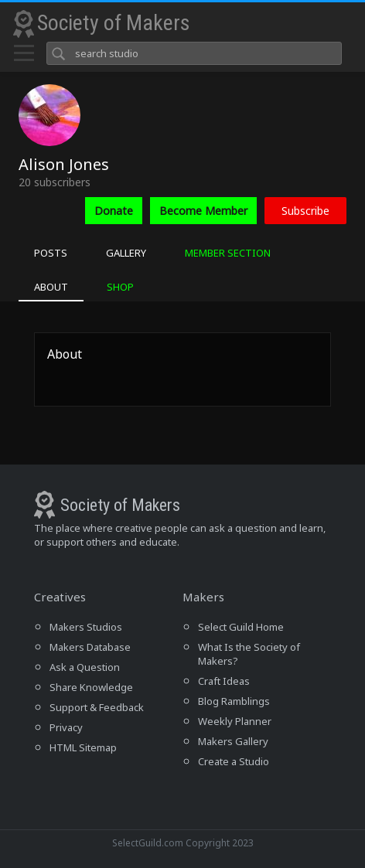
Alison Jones (64, 164)
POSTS (51, 253)
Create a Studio (234, 761)
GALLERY (126, 253)
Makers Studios (86, 627)
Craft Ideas (224, 681)
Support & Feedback (97, 707)
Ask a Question (85, 667)
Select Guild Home (241, 627)
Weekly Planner (235, 721)
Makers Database (90, 647)
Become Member (203, 211)
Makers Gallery (233, 741)
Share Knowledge (91, 687)
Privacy (66, 727)
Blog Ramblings (234, 701)
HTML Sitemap (83, 747)
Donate (114, 211)
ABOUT (51, 287)
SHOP (120, 287)
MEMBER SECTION (228, 253)
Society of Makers (114, 23)
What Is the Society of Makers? (249, 654)
